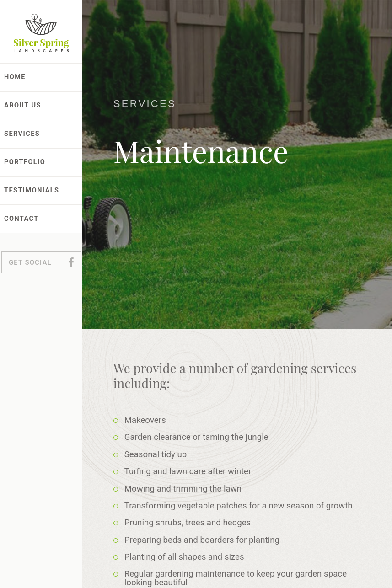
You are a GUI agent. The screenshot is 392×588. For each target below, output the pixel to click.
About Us (23, 105)
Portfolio (25, 162)
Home (15, 77)
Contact (21, 219)
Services (22, 134)
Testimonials (32, 190)
